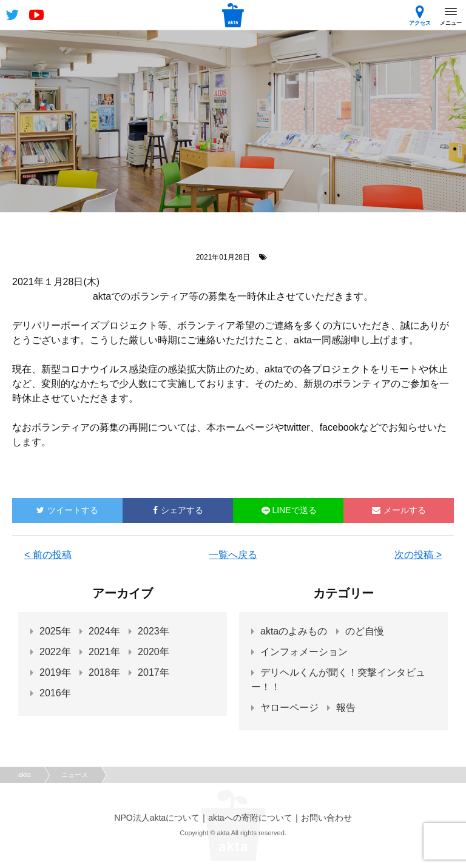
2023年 (154, 631)
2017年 (154, 672)
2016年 (55, 693)
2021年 (104, 652)
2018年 (104, 672)
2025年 (55, 631)
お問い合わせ (326, 818)
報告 (346, 708)
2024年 (104, 631)
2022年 (55, 652)
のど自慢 (365, 631)
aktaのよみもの (294, 631)
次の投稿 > (418, 555)
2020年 (154, 652)
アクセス (420, 15)
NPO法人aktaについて (157, 818)
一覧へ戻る (233, 555)
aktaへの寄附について (250, 818)
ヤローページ (289, 708)
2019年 (55, 672)
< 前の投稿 (48, 555)
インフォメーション (304, 652)
